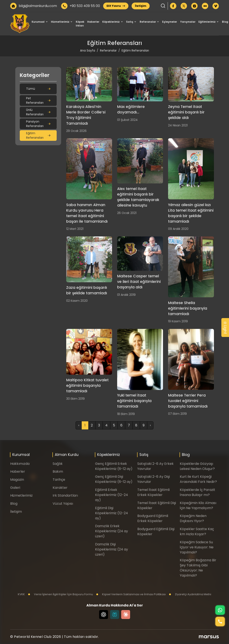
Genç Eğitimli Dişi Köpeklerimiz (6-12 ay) (114, 479)
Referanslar (148, 22)
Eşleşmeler (170, 22)
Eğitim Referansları (38, 135)
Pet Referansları (38, 100)
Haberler (93, 22)
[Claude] (126, 615)
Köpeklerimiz (111, 22)
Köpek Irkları (80, 24)
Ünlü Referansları (38, 112)
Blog (225, 22)
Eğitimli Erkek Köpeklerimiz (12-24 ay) (112, 495)
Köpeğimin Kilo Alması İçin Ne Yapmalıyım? (198, 505)
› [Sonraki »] (150, 425)
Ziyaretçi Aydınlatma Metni (190, 594)
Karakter (60, 488)
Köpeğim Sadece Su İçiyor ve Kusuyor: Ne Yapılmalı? (197, 547)
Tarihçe (59, 480)
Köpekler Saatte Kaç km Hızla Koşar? (197, 532)
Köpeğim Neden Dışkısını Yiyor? (193, 518)
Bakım (58, 471)
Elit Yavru (116, 6)
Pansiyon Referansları (38, 124)
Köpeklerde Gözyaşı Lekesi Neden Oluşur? (197, 466)
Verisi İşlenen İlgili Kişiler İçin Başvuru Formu (60, 594)
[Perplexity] (115, 615)
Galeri (15, 488)
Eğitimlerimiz (207, 22)
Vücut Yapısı (63, 504)
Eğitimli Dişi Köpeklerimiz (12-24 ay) (112, 513)
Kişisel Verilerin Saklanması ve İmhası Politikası (131, 594)
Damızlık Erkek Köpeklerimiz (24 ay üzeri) (112, 531)
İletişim (141, 6)
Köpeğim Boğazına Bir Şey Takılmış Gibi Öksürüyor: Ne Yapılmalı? (198, 568)
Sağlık (58, 464)
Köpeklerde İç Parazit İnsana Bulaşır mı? (197, 492)
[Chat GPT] (104, 615)
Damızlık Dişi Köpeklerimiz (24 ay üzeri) (112, 549)
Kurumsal (38, 22)
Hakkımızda (20, 464)
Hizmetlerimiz (60, 22)
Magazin (17, 480)
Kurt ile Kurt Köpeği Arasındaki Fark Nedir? (198, 479)
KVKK (21, 594)
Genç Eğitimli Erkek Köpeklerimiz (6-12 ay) (114, 466)
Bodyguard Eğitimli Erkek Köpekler (153, 518)
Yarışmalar (188, 22)
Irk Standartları (65, 495)
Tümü (38, 89)
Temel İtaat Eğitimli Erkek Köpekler (153, 492)
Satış (130, 22)
